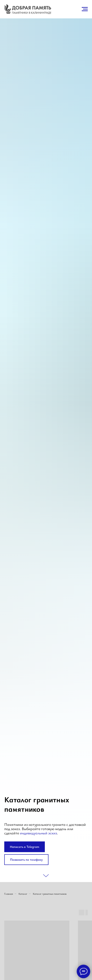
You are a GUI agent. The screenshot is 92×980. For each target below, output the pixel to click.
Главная (9, 894)
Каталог (23, 894)
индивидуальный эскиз (38, 833)
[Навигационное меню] (85, 9)
